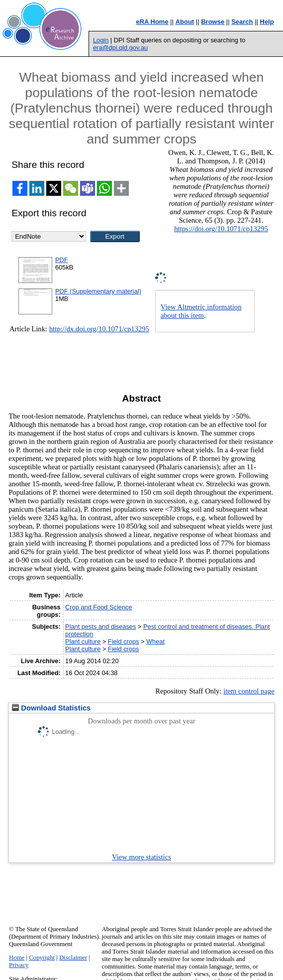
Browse (213, 22)
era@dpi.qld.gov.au (120, 48)
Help (267, 22)
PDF (62, 260)
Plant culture (83, 641)
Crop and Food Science (98, 607)
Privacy (19, 965)
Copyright (42, 958)
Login (101, 40)
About (185, 22)
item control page (249, 691)
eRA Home (152, 22)
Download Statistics (51, 708)
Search (242, 22)
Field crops (124, 641)
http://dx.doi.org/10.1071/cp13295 (99, 329)
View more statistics (141, 857)
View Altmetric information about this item (201, 311)
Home (17, 958)
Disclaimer (73, 958)
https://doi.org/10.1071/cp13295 (221, 229)
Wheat (155, 641)
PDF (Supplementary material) (98, 291)
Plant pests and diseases (100, 627)
